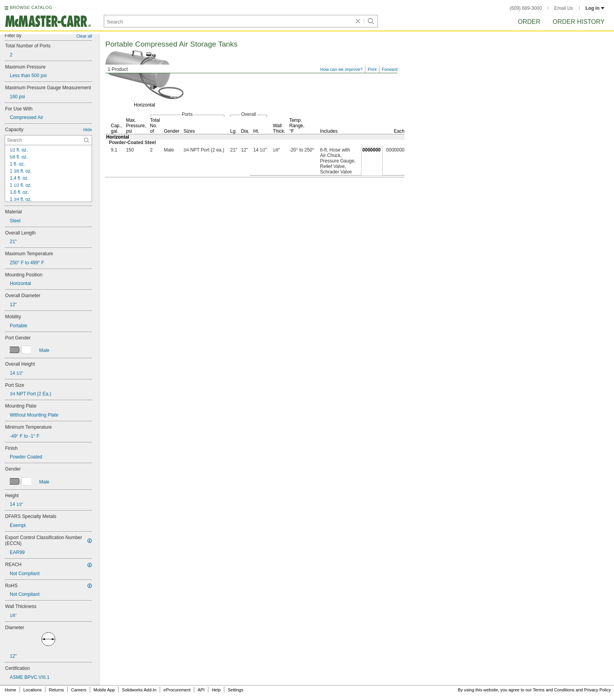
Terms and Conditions (554, 690)
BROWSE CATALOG (31, 7)
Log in (595, 8)
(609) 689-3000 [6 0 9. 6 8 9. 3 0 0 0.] (526, 8)
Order (529, 22)
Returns (57, 690)
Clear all (84, 36)
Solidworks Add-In (139, 690)
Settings (235, 690)
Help (216, 690)
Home (10, 690)
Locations (33, 690)
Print (372, 69)
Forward (390, 69)
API (201, 690)
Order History (579, 22)
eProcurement (177, 690)
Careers (79, 690)
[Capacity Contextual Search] (48, 140)
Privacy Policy (598, 690)
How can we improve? (341, 69)
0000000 (371, 150)
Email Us (563, 8)
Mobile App (104, 690)
